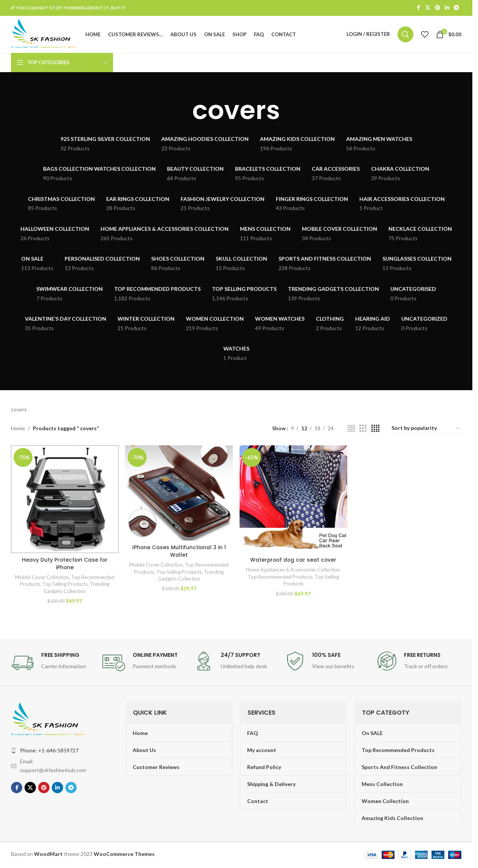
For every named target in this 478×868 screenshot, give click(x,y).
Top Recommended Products (280, 578)
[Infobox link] (53, 664)
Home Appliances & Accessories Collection (293, 571)
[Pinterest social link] (438, 8)
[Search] (405, 36)
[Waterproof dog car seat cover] (293, 501)
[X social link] (428, 8)
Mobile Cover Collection (59, 579)
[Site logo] (46, 35)
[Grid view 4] (375, 431)
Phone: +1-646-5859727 (49, 752)
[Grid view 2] (351, 431)
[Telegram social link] (456, 8)
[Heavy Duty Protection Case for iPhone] (64, 501)
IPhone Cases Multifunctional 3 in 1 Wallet (179, 565)
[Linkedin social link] (447, 8)
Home (18, 430)
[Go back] (183, 113)
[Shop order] (426, 431)
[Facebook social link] (418, 8)
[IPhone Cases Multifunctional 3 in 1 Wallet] (179, 501)
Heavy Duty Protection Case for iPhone (65, 565)
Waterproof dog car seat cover (293, 561)
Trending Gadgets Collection (76, 593)
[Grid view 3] (363, 431)
